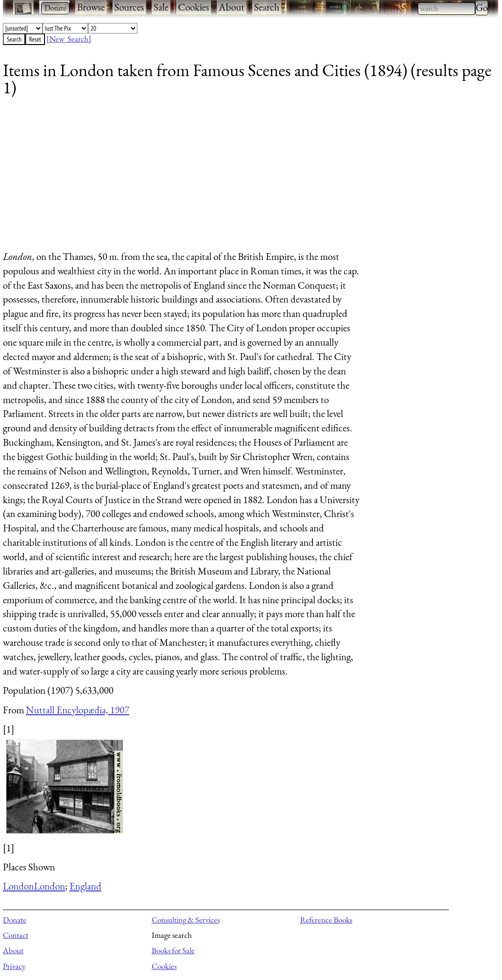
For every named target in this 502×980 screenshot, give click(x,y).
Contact (16, 935)
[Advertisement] (245, 177)
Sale (161, 7)
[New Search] (69, 39)
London (18, 886)
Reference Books (326, 920)
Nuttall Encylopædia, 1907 (78, 710)
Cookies (194, 7)
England (85, 886)
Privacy (14, 966)
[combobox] (446, 9)
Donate (15, 920)
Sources (129, 7)
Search (267, 7)
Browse (91, 7)
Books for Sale (173, 950)
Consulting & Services (186, 920)
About (232, 7)
